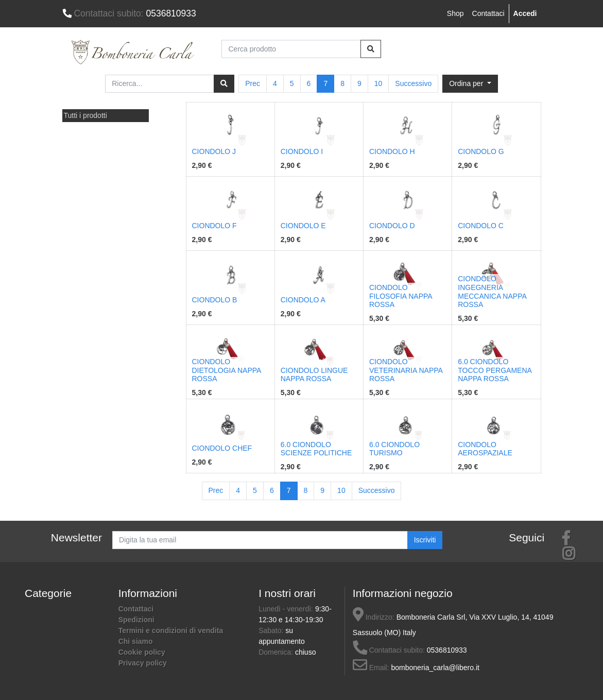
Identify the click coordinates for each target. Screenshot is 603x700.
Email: (371, 668)
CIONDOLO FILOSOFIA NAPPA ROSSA (401, 296)
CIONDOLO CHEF (222, 448)
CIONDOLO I (302, 151)
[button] (470, 84)
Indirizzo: (374, 617)
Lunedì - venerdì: (287, 609)
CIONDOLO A (303, 300)
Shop (455, 13)
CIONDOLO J (214, 151)
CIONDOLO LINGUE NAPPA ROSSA (314, 375)
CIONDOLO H (392, 151)
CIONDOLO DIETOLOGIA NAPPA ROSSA (227, 370)
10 (378, 83)
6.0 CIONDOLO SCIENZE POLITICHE (316, 449)
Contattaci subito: (389, 650)
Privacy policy (143, 663)
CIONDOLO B (215, 300)
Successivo (413, 83)
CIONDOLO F (214, 226)
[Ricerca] (224, 84)
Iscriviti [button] (425, 540)
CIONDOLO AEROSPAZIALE (485, 449)
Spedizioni (136, 620)
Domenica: (277, 652)
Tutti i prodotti (85, 115)
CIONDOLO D (392, 226)
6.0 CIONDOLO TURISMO (394, 449)
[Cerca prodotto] (291, 49)
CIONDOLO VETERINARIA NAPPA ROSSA (406, 370)
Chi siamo (136, 641)
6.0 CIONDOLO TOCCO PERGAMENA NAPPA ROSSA (495, 370)
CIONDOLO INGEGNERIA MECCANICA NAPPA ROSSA (492, 292)
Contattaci (488, 13)
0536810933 (129, 13)
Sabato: (272, 630)
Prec (253, 83)
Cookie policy (142, 652)
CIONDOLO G (481, 151)
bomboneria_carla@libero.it (435, 668)
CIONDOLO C (481, 226)
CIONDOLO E (303, 226)
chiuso (305, 652)
